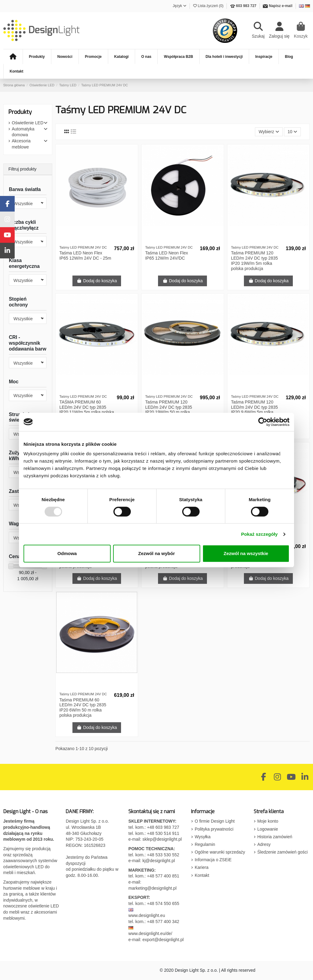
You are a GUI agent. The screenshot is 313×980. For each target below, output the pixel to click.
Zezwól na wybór (156, 553)
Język (180, 6)
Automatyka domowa (23, 132)
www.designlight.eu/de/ (150, 933)
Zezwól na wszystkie (246, 553)
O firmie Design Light (215, 821)
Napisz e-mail (281, 6)
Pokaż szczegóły (260, 534)
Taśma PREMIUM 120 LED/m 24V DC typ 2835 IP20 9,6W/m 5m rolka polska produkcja (254, 410)
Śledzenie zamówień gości (283, 852)
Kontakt (202, 875)
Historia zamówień (275, 837)
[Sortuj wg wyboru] (269, 132)
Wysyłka (203, 837)
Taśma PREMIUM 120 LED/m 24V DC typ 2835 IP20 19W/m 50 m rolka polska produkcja (169, 410)
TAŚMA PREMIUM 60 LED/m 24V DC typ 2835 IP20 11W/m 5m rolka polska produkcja (87, 410)
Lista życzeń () (209, 6)
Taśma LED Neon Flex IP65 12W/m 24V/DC (167, 255)
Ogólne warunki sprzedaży (220, 852)
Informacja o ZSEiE (213, 860)
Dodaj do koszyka (97, 281)
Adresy (264, 844)
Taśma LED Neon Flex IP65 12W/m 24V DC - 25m (85, 255)
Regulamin (205, 844)
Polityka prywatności (214, 829)
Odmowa (67, 553)
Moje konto (268, 821)
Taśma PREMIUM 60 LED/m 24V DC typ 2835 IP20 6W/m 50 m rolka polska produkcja (83, 708)
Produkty (20, 112)
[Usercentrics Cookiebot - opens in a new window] (263, 422)
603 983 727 (246, 6)
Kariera (202, 867)
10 (292, 132)
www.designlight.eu (147, 915)
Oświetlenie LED (28, 123)
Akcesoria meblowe (21, 144)
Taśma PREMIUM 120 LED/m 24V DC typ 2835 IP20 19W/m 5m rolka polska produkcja (254, 261)
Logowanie (268, 829)
